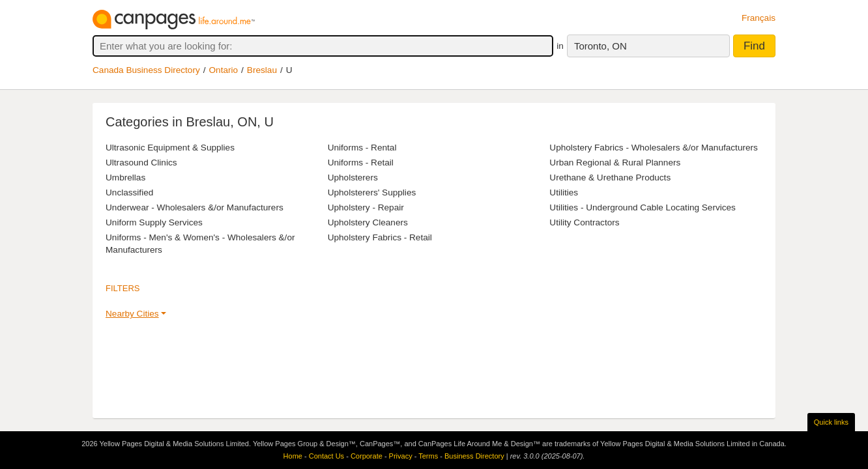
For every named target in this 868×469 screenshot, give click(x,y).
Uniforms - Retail (361, 163)
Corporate (367, 456)
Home (293, 456)
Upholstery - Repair (366, 207)
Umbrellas (125, 178)
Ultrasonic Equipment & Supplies (170, 148)
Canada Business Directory (146, 70)
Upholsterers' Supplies (372, 192)
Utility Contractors (584, 222)
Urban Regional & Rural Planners (615, 163)
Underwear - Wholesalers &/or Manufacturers (195, 207)
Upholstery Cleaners (368, 222)
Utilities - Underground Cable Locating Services (643, 207)
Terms (428, 456)
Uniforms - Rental (362, 148)
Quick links (831, 422)
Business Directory (474, 456)
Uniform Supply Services (154, 222)
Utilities (564, 192)
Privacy (401, 456)
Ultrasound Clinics (141, 163)
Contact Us (326, 456)
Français (759, 18)
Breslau (262, 70)
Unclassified (129, 192)
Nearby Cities (132, 314)
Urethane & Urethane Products (610, 178)
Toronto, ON (600, 46)
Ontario (224, 70)
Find (754, 46)
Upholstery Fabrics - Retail (380, 237)
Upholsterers (353, 178)
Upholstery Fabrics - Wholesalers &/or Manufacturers (654, 148)
